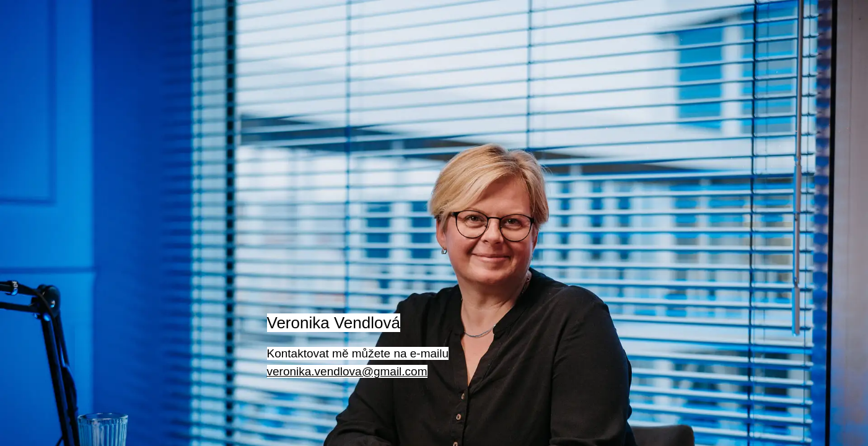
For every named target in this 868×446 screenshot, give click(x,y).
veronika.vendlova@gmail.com (347, 371)
